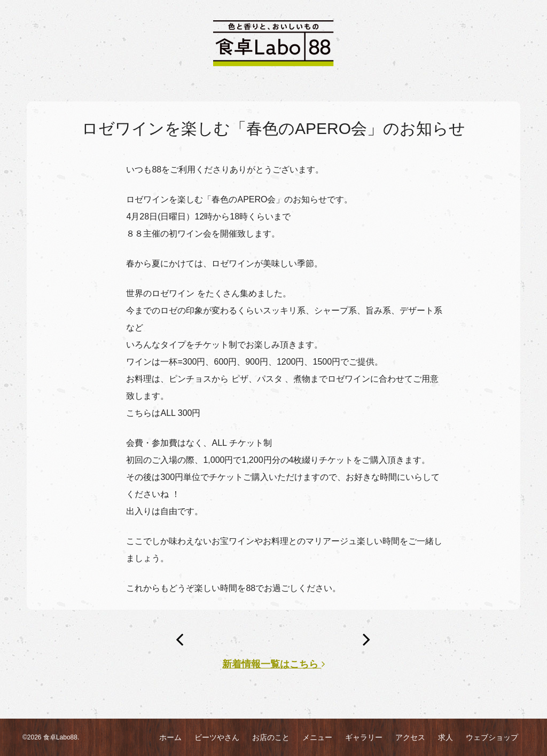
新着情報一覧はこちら (273, 664)
